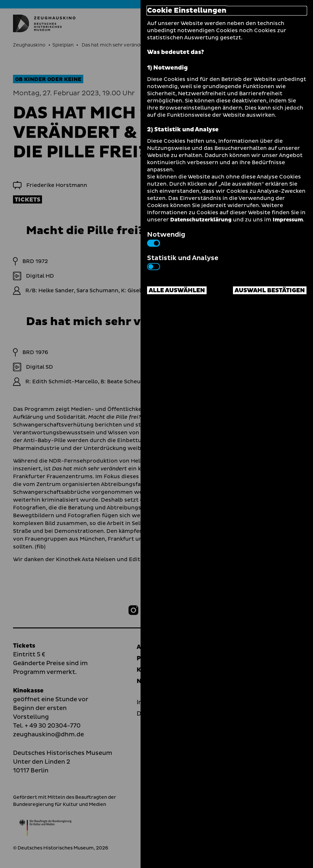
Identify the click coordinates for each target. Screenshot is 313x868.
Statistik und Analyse (183, 262)
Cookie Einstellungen (187, 11)
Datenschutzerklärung (201, 220)
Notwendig (166, 238)
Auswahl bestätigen (270, 290)
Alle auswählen (177, 290)
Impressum (288, 220)
